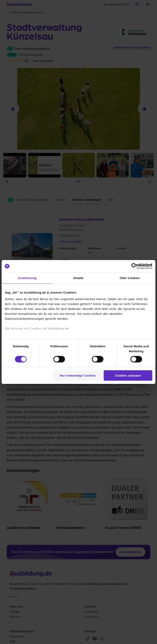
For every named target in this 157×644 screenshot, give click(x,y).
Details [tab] (78, 278)
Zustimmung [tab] (27, 278)
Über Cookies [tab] (130, 278)
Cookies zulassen (128, 375)
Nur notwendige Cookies (78, 375)
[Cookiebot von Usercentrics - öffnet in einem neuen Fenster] (134, 266)
